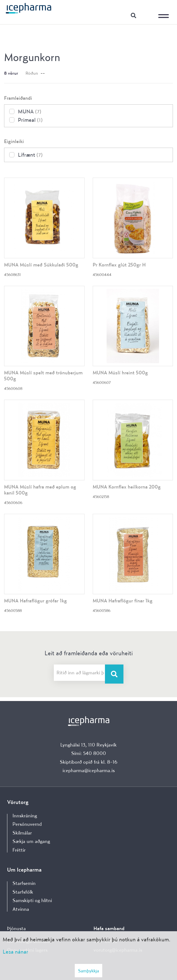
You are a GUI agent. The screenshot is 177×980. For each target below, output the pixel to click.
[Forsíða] (29, 8)
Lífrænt (30, 155)
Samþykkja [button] (88, 971)
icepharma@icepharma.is (89, 770)
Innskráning (147, 15)
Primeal (30, 120)
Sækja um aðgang (31, 841)
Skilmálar (22, 833)
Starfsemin (24, 883)
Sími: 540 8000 (89, 753)
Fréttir (19, 850)
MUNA (30, 111)
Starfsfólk (23, 892)
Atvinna (21, 909)
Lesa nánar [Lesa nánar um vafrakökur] (15, 952)
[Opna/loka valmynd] (165, 12)
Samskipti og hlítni (32, 900)
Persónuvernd (27, 824)
